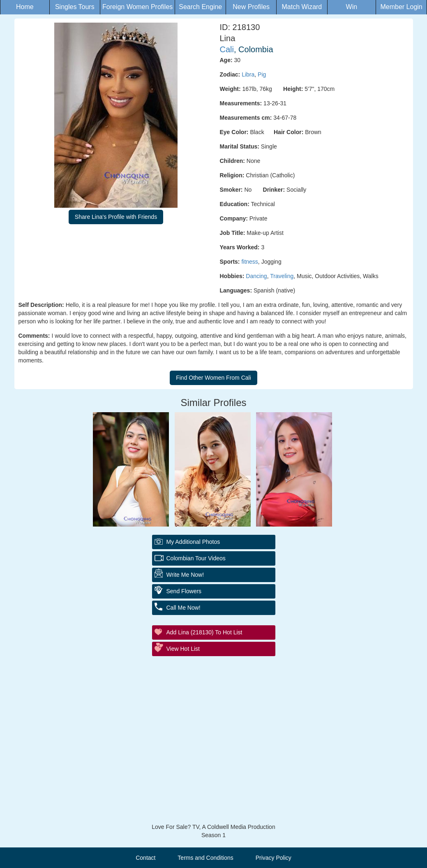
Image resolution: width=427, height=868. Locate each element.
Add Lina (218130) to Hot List (204, 632)
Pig (262, 74)
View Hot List (183, 649)
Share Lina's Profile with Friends (116, 217)
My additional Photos (193, 542)
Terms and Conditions (205, 858)
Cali (227, 49)
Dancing (256, 276)
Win (352, 7)
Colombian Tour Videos (196, 558)
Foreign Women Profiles (137, 7)
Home (25, 7)
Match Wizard (302, 7)
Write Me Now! (185, 575)
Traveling (282, 276)
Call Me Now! (183, 608)
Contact (145, 858)
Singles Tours (75, 7)
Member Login (401, 7)
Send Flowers (184, 591)
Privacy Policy (274, 858)
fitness (249, 262)
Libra (248, 74)
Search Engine (200, 7)
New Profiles (251, 7)
